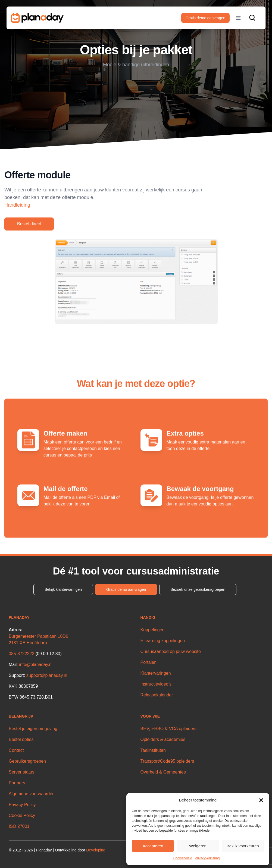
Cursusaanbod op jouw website (171, 651)
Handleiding (17, 205)
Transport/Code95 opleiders (167, 761)
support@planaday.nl (47, 675)
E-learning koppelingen (163, 641)
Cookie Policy (22, 815)
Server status (21, 772)
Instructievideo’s (156, 684)
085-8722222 (21, 654)
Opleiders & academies (163, 739)
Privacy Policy (22, 805)
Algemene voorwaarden (32, 794)
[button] (261, 800)
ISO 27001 (19, 826)
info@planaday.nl (36, 665)
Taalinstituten (153, 750)
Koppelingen (153, 630)
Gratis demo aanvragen (205, 18)
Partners (17, 783)
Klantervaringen (156, 673)
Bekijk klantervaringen (63, 589)
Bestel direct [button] (29, 224)
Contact (16, 750)
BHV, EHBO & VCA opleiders (169, 729)
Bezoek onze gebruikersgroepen (198, 589)
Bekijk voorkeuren (243, 846)
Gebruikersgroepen (27, 761)
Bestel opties (21, 739)
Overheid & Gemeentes (163, 772)
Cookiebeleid (183, 858)
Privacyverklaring (207, 858)
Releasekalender (157, 695)
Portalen (149, 662)
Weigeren (198, 846)
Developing (96, 850)
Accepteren (153, 846)
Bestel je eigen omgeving (33, 729)
